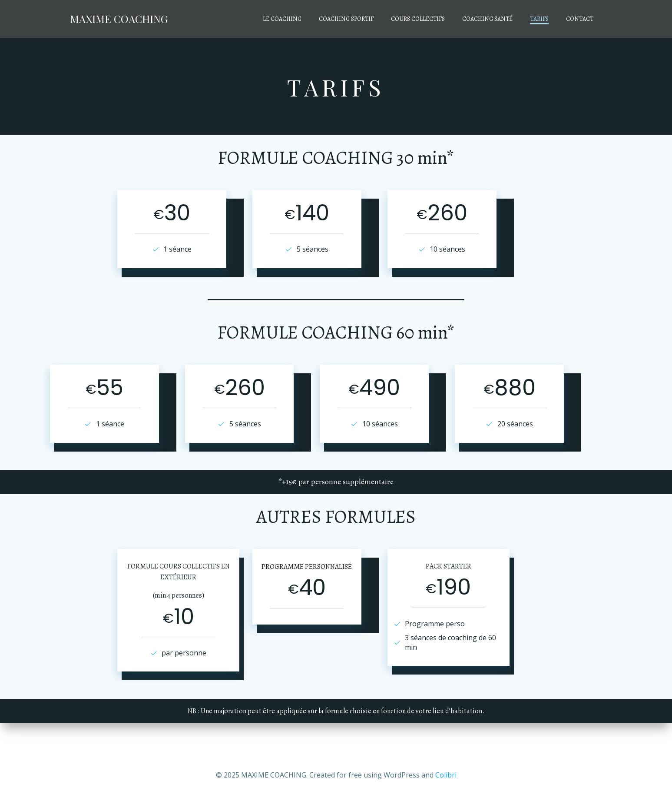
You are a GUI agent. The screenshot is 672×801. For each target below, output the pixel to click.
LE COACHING (284, 20)
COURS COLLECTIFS (420, 20)
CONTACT (581, 20)
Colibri (446, 775)
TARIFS (541, 20)
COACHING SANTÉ (489, 20)
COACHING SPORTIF (348, 20)
